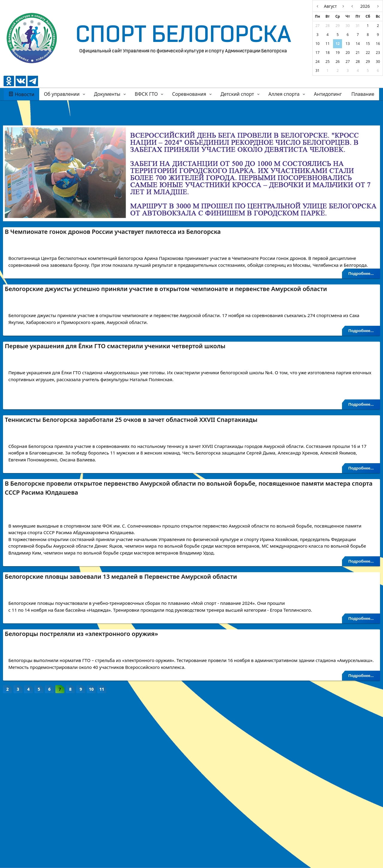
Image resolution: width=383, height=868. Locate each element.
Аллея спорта (284, 94)
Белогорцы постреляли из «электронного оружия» (81, 772)
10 (91, 859)
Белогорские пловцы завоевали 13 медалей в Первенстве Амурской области (121, 684)
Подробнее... (361, 305)
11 (102, 859)
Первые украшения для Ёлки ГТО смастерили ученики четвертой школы (115, 409)
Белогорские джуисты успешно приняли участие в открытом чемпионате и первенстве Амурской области (166, 320)
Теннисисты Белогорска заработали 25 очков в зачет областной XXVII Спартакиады (131, 497)
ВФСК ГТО (146, 94)
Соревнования (189, 94)
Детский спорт (237, 94)
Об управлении (62, 94)
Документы (107, 94)
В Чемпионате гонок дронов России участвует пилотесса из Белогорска (113, 232)
